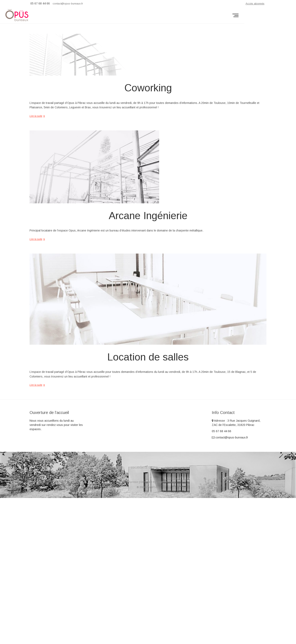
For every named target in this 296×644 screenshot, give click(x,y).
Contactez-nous (176, 468)
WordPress (153, 487)
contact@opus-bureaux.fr (68, 4)
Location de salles (148, 357)
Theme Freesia (166, 482)
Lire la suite (36, 116)
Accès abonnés (255, 4)
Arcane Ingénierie (148, 216)
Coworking (148, 88)
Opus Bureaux (130, 482)
